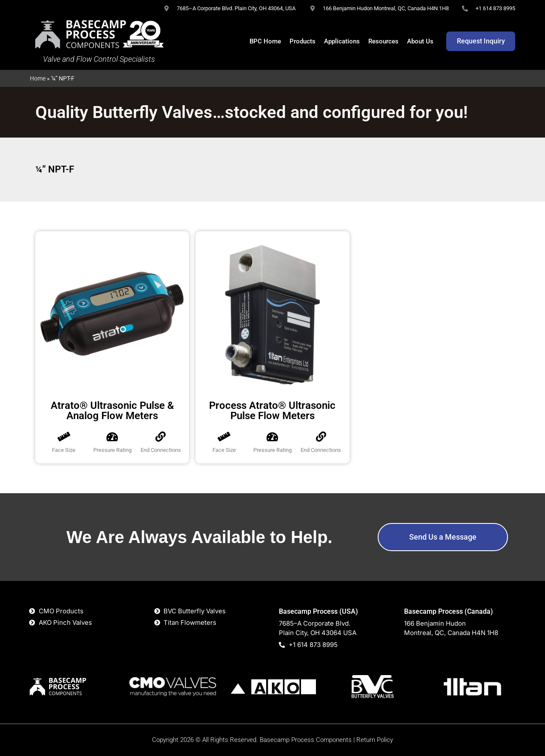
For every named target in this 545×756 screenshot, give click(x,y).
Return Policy (375, 740)
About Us (420, 41)
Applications (342, 41)
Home (38, 78)
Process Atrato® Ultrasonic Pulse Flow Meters (272, 411)
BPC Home (265, 41)
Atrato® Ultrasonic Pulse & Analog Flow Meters (112, 411)
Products (303, 41)
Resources (383, 41)
